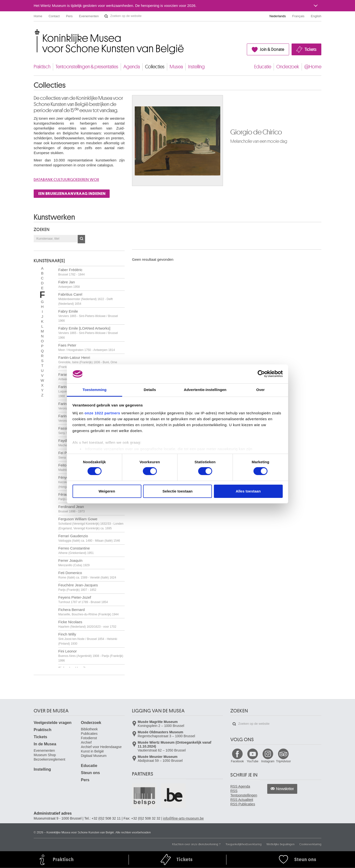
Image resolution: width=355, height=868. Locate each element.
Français (298, 16)
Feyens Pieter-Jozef (83, 600)
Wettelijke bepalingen (281, 844)
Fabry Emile (88, 316)
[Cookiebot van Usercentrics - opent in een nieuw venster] (261, 374)
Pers (69, 16)
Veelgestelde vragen (53, 723)
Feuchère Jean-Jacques (78, 587)
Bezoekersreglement (49, 759)
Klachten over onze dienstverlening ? (196, 844)
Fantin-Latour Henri (88, 362)
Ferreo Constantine (76, 550)
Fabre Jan (69, 284)
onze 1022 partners (102, 413)
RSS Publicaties (243, 804)
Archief (86, 742)
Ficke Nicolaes (87, 624)
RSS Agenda (240, 786)
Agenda (132, 67)
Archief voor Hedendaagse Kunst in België (101, 749)
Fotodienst (89, 738)
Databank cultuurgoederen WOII (66, 180)
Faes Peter (87, 347)
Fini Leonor (91, 656)
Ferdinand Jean (71, 509)
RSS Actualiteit (242, 800)
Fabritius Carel (85, 299)
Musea (176, 67)
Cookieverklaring (310, 844)
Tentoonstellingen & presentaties (87, 67)
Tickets (311, 49)
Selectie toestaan (178, 491)
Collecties (155, 67)
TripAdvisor (283, 761)
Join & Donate (272, 49)
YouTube (253, 761)
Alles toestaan (248, 491)
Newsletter (285, 789)
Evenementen (89, 16)
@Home (313, 67)
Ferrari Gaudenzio (89, 538)
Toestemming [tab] (95, 390)
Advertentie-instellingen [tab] (205, 390)
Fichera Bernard (88, 612)
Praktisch (42, 67)
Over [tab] (260, 390)
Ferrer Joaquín (74, 563)
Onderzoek (288, 67)
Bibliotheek (89, 729)
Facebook (237, 761)
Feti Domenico (87, 575)
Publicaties (89, 734)
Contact (54, 16)
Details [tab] (150, 390)
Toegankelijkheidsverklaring (244, 844)
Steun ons (90, 773)
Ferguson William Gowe (91, 523)
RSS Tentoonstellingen (244, 793)
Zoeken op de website (106, 16)
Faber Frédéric (71, 272)
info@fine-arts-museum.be (184, 818)
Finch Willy (88, 639)
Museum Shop (45, 755)
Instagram (268, 761)
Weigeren (107, 491)
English (316, 16)
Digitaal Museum (94, 756)
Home (38, 16)
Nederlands (278, 16)
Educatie (263, 67)
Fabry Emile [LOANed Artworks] (88, 333)
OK (81, 239)
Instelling (196, 67)
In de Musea (45, 744)
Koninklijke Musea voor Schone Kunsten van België (35, 32)
